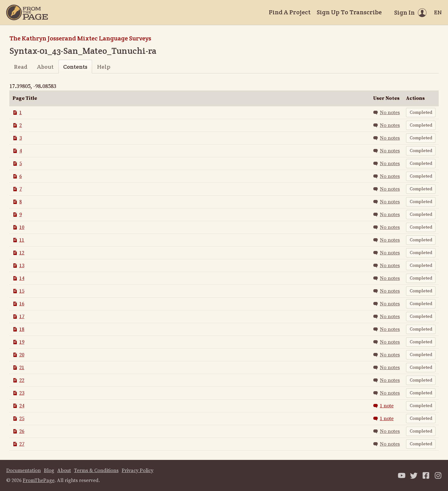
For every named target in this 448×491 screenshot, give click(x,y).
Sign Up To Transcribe (349, 12)
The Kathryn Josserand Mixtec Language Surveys (80, 38)
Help (104, 67)
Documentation (23, 470)
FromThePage (39, 480)
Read (21, 67)
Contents (75, 67)
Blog (49, 470)
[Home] (27, 12)
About (45, 67)
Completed (421, 113)
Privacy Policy (138, 470)
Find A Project (290, 12)
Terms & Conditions (96, 470)
